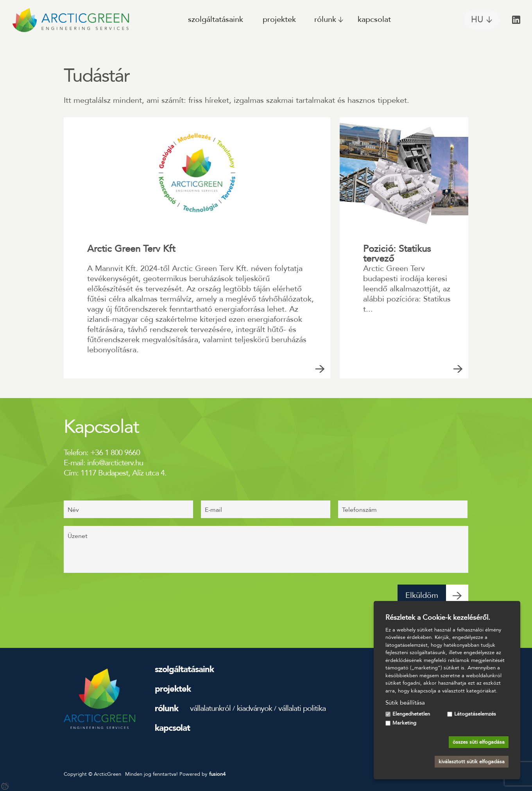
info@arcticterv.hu (115, 463)
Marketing (404, 723)
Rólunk (325, 19)
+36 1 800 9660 (115, 453)
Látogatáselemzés (475, 714)
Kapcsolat (374, 19)
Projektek (279, 19)
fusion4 (217, 774)
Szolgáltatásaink (216, 19)
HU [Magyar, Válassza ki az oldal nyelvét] (477, 20)
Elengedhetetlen (411, 714)
